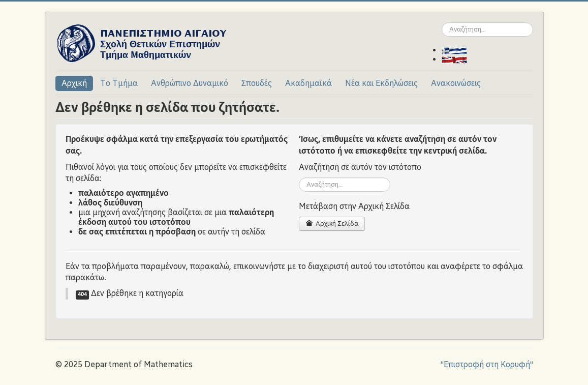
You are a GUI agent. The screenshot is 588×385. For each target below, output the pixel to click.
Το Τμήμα (119, 83)
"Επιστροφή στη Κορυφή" (487, 364)
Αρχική (74, 83)
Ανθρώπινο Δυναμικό (190, 83)
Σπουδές (257, 83)
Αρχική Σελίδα (332, 224)
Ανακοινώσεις (456, 83)
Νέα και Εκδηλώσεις (381, 83)
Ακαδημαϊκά (308, 83)
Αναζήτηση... (442, 23)
